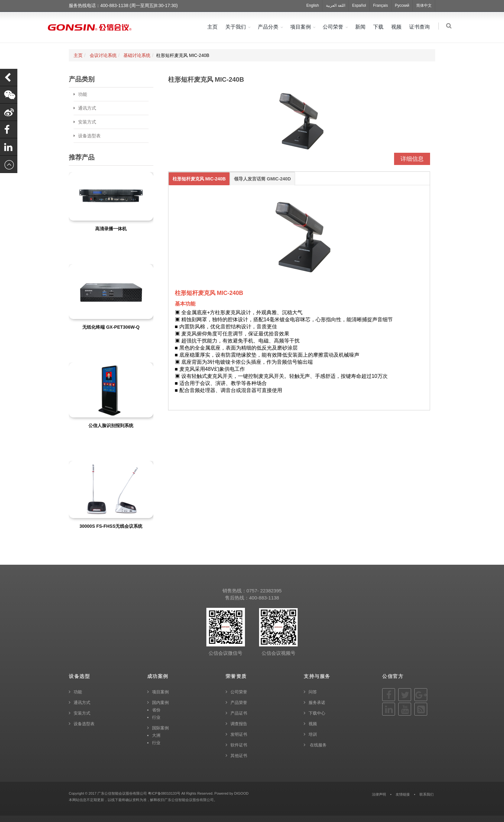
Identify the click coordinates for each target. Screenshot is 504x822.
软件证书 (239, 745)
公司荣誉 (334, 27)
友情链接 (403, 794)
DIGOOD (241, 793)
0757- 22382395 (264, 591)
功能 (83, 94)
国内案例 (160, 703)
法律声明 (379, 794)
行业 (156, 717)
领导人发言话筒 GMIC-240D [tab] (262, 179)
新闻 (361, 27)
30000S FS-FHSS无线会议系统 (111, 526)
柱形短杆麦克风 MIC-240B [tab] (199, 179)
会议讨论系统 (103, 55)
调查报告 (239, 724)
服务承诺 (317, 703)
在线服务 (318, 745)
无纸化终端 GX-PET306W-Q (111, 327)
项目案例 (301, 27)
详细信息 (412, 159)
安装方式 (87, 122)
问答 (313, 692)
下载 (379, 27)
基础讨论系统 (137, 55)
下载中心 (317, 713)
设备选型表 (89, 136)
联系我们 (427, 794)
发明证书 (239, 734)
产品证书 (239, 713)
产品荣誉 (239, 703)
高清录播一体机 (111, 229)
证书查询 (420, 27)
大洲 (156, 735)
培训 (313, 734)
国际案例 (160, 728)
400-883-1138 (264, 598)
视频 (397, 27)
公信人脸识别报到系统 (111, 425)
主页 (213, 27)
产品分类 (269, 27)
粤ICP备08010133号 (164, 793)
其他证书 (239, 756)
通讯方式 (87, 108)
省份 (156, 710)
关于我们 (237, 27)
